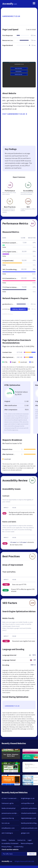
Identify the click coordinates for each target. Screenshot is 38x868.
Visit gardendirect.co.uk (15, 114)
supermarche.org (8, 818)
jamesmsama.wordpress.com (10, 813)
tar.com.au (6, 823)
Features (12, 840)
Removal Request (27, 843)
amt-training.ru (7, 833)
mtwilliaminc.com (8, 828)
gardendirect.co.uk (11, 16)
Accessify (10, 4)
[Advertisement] (19, 55)
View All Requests (19, 309)
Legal (30, 840)
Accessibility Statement (10, 843)
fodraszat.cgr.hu (8, 803)
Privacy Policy (7, 847)
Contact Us (21, 840)
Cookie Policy (19, 847)
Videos (4, 840)
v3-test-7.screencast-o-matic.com (10, 798)
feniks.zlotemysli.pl (8, 808)
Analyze (32, 854)
